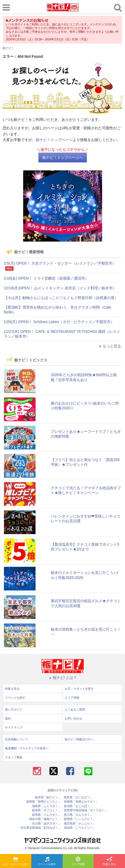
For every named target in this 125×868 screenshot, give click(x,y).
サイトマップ (14, 727)
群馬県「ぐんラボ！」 (47, 815)
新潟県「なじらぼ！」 (78, 806)
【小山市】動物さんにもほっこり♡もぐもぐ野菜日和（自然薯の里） (61, 298)
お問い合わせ (73, 718)
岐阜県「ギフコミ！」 (47, 810)
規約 (8, 718)
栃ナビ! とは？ (63, 678)
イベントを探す (47, 861)
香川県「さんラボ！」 (78, 815)
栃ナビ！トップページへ (63, 157)
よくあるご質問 (75, 709)
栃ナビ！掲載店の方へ (79, 739)
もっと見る (109, 346)
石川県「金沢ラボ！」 (47, 824)
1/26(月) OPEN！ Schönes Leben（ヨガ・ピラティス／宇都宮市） (59, 322)
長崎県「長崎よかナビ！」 (81, 802)
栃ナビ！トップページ (54, 140)
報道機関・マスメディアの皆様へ (27, 748)
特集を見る (109, 861)
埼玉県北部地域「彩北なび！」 (41, 828)
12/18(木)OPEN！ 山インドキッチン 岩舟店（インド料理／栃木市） (60, 288)
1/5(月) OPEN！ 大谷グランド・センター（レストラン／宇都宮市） (60, 263)
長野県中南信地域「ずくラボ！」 (86, 810)
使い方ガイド (14, 709)
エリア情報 (78, 861)
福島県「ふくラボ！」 (47, 806)
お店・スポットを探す (16, 861)
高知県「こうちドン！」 (80, 828)
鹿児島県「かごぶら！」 (80, 824)
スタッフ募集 (14, 757)
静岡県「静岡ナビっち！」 (44, 802)
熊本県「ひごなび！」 (78, 797)
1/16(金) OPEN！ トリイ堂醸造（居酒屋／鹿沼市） (46, 278)
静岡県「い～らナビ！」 (80, 819)
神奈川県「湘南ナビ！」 (45, 819)
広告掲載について (17, 739)
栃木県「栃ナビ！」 (48, 797)
